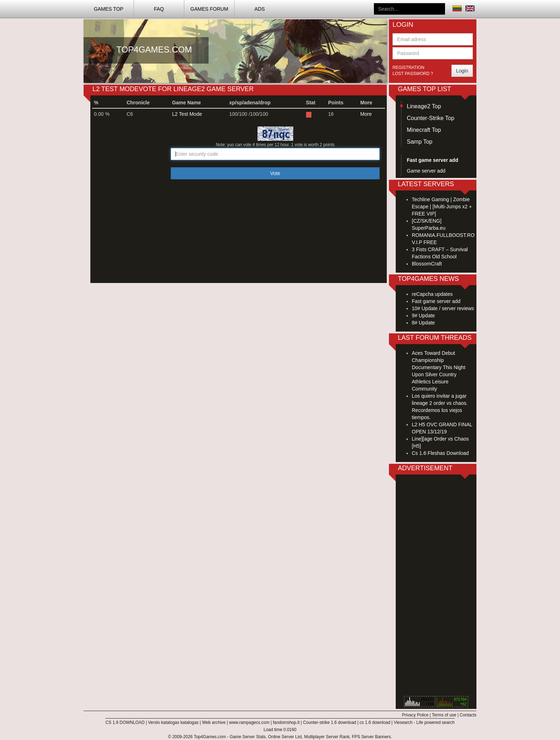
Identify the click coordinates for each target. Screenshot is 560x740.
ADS (260, 9)
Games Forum (209, 9)
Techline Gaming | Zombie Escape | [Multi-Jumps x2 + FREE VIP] (442, 207)
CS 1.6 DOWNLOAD (125, 722)
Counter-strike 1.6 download (329, 722)
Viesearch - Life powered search (424, 722)
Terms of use (444, 715)
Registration (408, 68)
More (366, 114)
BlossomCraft (427, 264)
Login (462, 71)
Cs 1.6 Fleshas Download (440, 453)
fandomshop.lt (286, 722)
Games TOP (109, 9)
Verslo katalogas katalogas (173, 722)
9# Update (423, 316)
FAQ (159, 9)
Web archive (214, 722)
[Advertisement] (239, 229)
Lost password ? (413, 74)
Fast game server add (436, 301)
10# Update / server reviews (443, 308)
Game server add (426, 171)
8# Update (423, 323)
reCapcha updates (432, 294)
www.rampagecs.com (249, 722)
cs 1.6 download (375, 722)
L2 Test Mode (187, 114)
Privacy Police (415, 715)
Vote (275, 173)
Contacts (468, 715)
